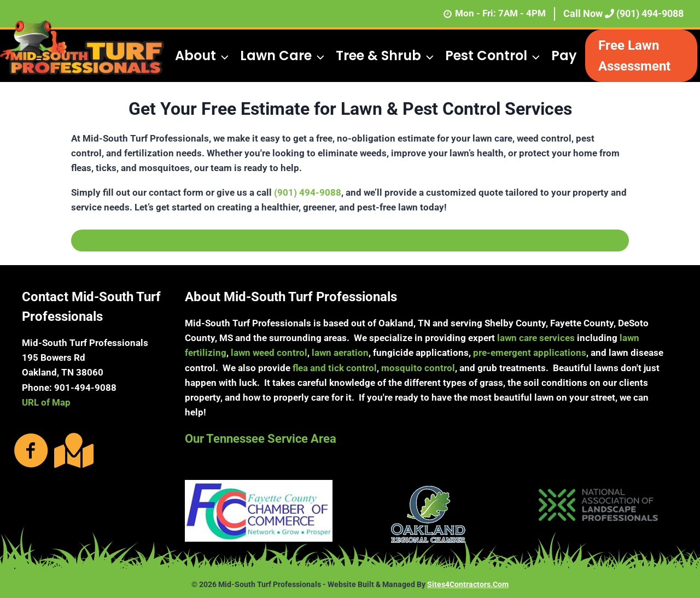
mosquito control (418, 368)
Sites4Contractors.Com (468, 584)
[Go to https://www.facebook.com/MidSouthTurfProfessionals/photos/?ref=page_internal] (31, 452)
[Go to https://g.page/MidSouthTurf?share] (72, 450)
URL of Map (46, 402)
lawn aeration (340, 353)
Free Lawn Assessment (634, 56)
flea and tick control (335, 368)
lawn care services (536, 338)
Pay (564, 55)
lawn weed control (269, 353)
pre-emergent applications (530, 353)
